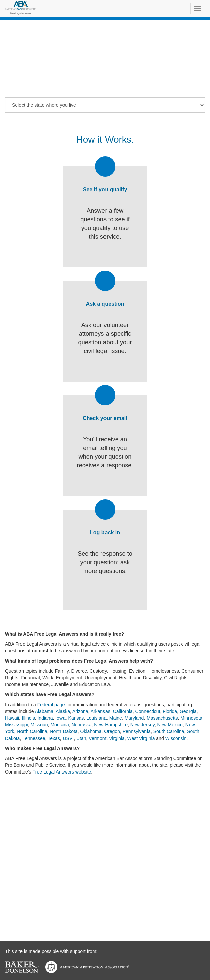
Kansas (76, 718)
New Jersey (142, 725)
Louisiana (96, 718)
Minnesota (191, 718)
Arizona (80, 711)
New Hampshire (111, 725)
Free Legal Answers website (62, 772)
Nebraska (82, 725)
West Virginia (141, 738)
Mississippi (16, 725)
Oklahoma (91, 731)
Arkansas (100, 711)
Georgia (188, 711)
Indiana (45, 718)
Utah (81, 738)
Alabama (44, 711)
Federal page (51, 705)
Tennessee (34, 738)
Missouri (39, 725)
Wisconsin (176, 738)
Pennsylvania (137, 731)
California (123, 711)
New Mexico (170, 725)
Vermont (97, 738)
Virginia (117, 738)
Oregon (112, 731)
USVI (68, 738)
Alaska (63, 711)
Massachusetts (162, 718)
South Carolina (169, 731)
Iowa (60, 718)
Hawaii (12, 718)
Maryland (134, 718)
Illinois (28, 718)
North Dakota (64, 731)
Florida (170, 711)
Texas (54, 738)
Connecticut (148, 711)
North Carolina (32, 731)
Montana (59, 725)
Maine (116, 718)
